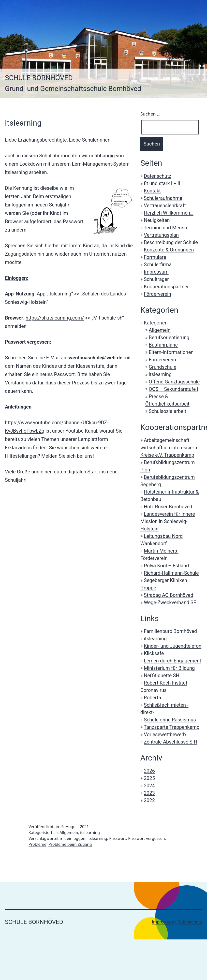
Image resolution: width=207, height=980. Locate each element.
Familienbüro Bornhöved (170, 631)
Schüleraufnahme (163, 198)
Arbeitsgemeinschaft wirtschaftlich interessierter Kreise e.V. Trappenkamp (170, 448)
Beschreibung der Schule (171, 242)
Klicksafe (154, 653)
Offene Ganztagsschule (174, 382)
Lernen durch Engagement (172, 661)
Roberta (152, 698)
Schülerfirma (158, 264)
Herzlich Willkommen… (169, 213)
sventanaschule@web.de (95, 358)
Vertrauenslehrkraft (165, 205)
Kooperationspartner (166, 287)
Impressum (156, 272)
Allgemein (160, 330)
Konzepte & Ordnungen (169, 250)
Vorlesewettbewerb (165, 734)
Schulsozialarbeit (167, 411)
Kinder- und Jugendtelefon (173, 646)
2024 (149, 786)
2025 (149, 778)
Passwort (118, 838)
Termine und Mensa (165, 228)
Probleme (37, 844)
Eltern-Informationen (171, 352)
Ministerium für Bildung (169, 668)
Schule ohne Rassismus (170, 720)
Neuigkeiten (157, 220)
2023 (149, 793)
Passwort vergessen (147, 838)
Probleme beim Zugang (70, 844)
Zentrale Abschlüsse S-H (171, 742)
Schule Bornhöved (39, 78)
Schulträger (156, 279)
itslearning (23, 123)
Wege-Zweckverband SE (170, 602)
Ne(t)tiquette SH (162, 675)
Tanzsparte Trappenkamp (172, 727)
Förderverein (157, 294)
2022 (149, 800)
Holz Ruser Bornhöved (168, 507)
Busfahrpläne (163, 345)
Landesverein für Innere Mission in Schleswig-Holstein (168, 521)
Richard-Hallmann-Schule (171, 573)
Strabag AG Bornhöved (169, 595)
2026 (149, 771)
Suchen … (150, 114)
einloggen (76, 838)
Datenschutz (158, 176)
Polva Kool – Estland (166, 566)
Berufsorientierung (169, 337)
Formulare (155, 257)
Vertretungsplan (161, 235)
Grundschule (163, 367)
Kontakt (152, 191)
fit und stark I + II (162, 183)
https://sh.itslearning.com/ (55, 318)
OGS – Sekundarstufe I (174, 389)
